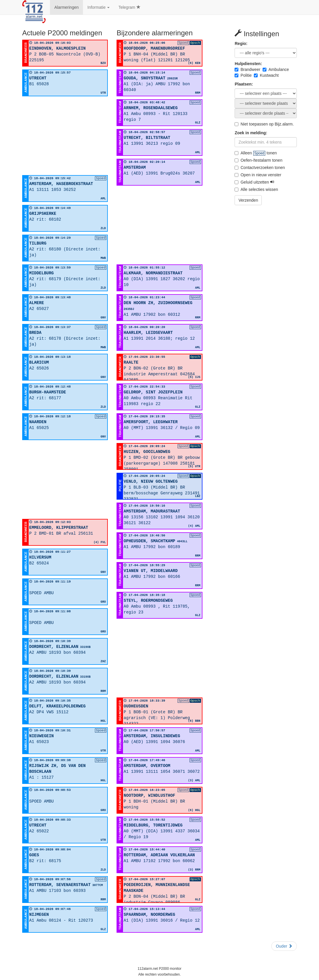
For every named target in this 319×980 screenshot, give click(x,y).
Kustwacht (266, 75)
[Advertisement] (65, 136)
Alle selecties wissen (256, 189)
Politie (243, 75)
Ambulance (276, 69)
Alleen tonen (256, 153)
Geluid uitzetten (254, 182)
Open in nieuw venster (258, 175)
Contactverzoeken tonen (260, 168)
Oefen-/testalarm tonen (258, 160)
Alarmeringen (66, 7)
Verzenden (248, 200)
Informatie (98, 7)
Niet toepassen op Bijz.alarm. (264, 124)
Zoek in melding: (251, 133)
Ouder (284, 946)
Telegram (129, 7)
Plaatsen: (244, 84)
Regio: (241, 43)
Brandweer (247, 69)
